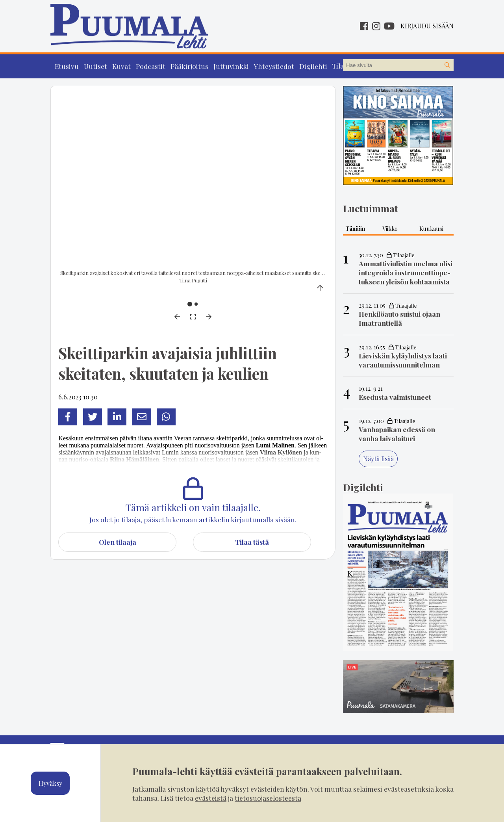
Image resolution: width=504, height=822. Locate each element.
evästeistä (211, 798)
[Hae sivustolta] (447, 65)
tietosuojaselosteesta (268, 798)
